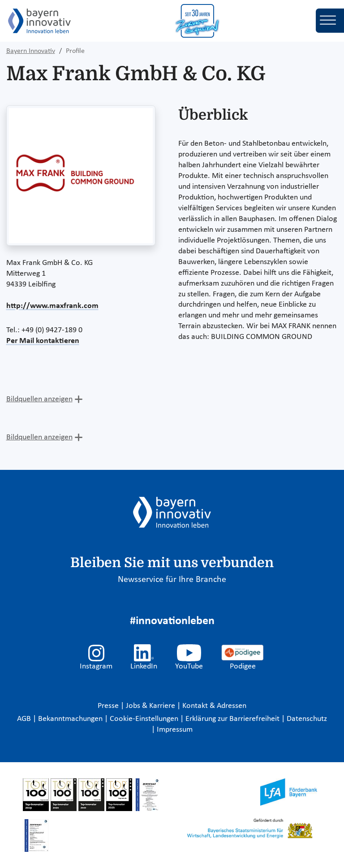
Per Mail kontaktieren (43, 341)
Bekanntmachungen (71, 719)
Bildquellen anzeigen (39, 399)
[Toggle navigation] (330, 21)
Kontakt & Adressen (214, 706)
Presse (109, 706)
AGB (25, 719)
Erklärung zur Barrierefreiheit (233, 719)
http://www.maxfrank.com (52, 306)
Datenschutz (307, 719)
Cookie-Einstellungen (144, 719)
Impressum (175, 730)
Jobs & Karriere (151, 706)
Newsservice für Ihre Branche (172, 580)
